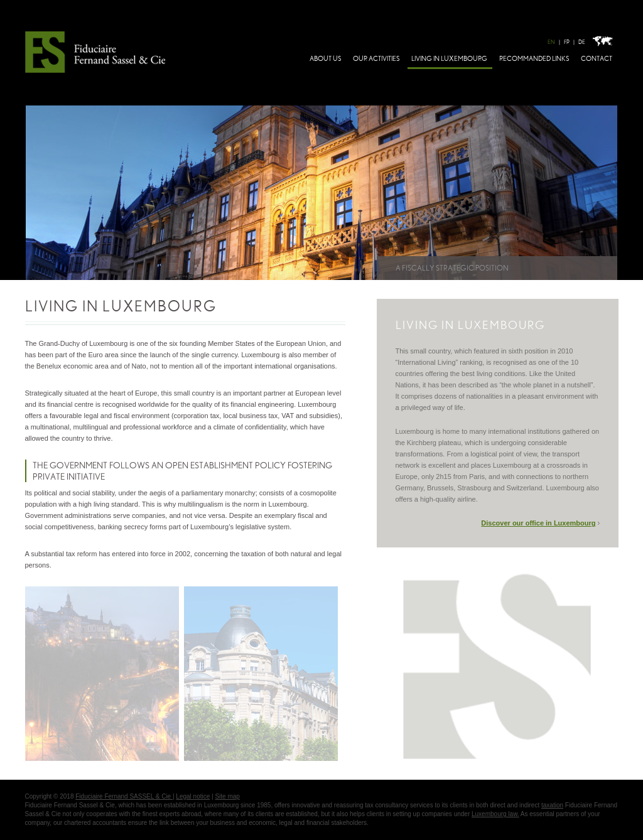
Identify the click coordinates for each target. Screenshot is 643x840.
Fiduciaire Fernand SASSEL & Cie (124, 796)
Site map (227, 796)
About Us (325, 58)
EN (551, 42)
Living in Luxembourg (449, 58)
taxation (552, 805)
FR (567, 42)
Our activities (376, 58)
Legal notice (193, 796)
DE (582, 42)
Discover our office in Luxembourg (538, 523)
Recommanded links (534, 58)
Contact (597, 58)
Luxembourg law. (495, 814)
